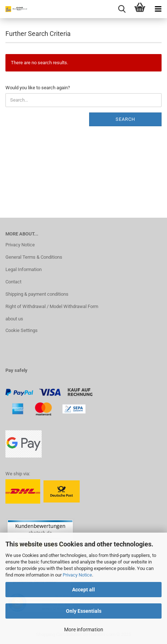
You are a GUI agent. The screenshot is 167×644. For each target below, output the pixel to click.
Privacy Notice (77, 575)
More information (84, 629)
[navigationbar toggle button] (158, 9)
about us (14, 319)
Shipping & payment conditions (37, 294)
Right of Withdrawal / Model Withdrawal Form (52, 306)
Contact (13, 282)
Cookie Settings (22, 330)
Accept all (83, 590)
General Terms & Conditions (34, 257)
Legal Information (24, 269)
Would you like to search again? (38, 88)
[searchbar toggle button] (122, 9)
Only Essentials (84, 611)
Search (125, 119)
